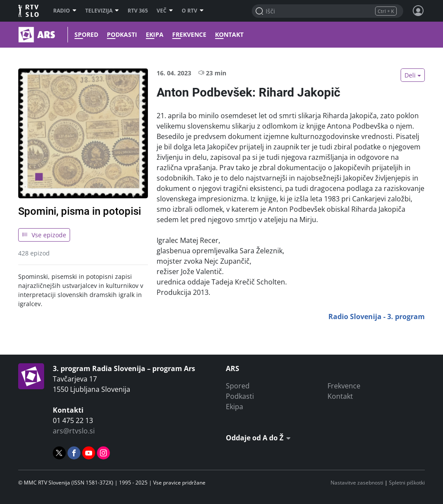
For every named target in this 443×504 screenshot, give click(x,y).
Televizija (102, 11)
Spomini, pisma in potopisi (80, 211)
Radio (65, 11)
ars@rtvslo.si (74, 431)
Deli (410, 75)
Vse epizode (44, 235)
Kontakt (229, 35)
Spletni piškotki (407, 483)
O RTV (193, 11)
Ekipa (155, 35)
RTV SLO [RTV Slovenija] (29, 11)
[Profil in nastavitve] (418, 11)
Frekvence (189, 35)
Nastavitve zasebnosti (357, 483)
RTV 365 (138, 11)
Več (165, 11)
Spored (86, 35)
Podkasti (122, 35)
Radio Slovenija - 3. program (377, 317)
